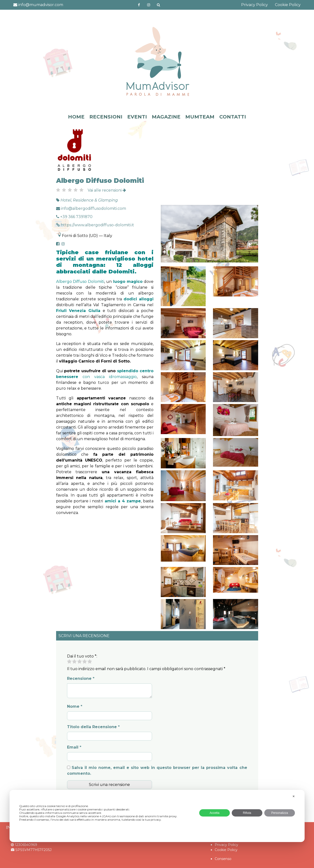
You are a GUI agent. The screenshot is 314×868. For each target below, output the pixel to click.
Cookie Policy (288, 5)
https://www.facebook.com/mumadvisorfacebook (139, 5)
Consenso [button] (223, 859)
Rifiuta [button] (247, 813)
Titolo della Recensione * (93, 727)
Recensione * (81, 678)
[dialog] (157, 816)
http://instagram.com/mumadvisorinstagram (149, 5)
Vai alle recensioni (107, 190)
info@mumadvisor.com (38, 5)
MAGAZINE (166, 117)
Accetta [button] (214, 813)
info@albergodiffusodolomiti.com (91, 208)
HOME (76, 117)
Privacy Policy (255, 5)
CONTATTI (233, 117)
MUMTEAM (200, 117)
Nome (75, 706)
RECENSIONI (106, 117)
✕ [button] (294, 796)
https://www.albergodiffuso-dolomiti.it (95, 225)
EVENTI (137, 117)
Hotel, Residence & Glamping (89, 200)
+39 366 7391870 (74, 217)
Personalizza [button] (280, 813)
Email (74, 747)
